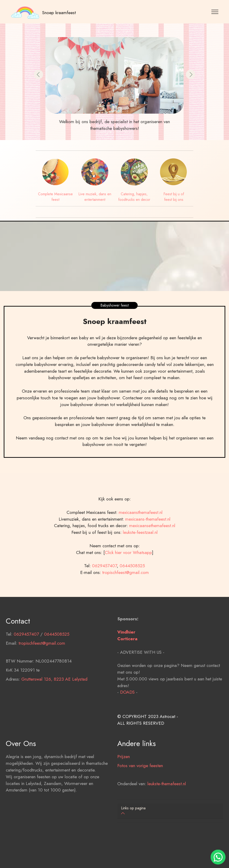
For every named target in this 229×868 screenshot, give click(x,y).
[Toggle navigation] (215, 12)
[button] (38, 74)
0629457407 (104, 576)
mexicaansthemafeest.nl (141, 522)
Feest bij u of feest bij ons (174, 197)
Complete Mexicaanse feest (55, 197)
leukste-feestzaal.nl (140, 542)
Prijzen (124, 767)
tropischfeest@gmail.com (126, 583)
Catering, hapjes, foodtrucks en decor (134, 197)
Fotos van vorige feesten (140, 776)
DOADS (127, 702)
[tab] (170, 811)
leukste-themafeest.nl (167, 794)
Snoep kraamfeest (59, 13)
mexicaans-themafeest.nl (147, 529)
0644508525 (132, 576)
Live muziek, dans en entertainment (95, 197)
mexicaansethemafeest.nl (152, 536)
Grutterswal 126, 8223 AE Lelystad (54, 689)
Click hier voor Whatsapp (128, 563)
